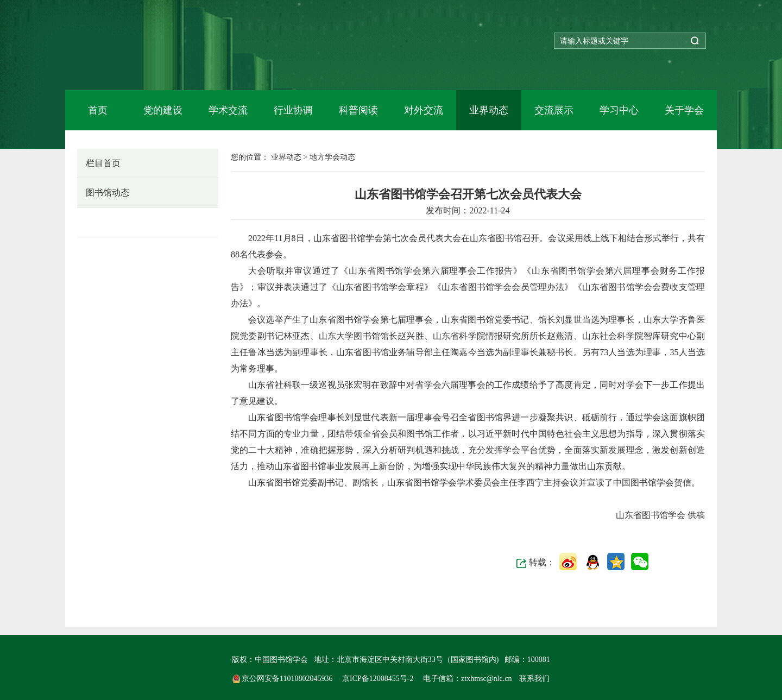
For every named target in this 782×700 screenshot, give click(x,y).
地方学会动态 (112, 222)
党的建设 (163, 110)
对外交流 (424, 110)
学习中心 (619, 110)
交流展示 (554, 110)
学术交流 (228, 110)
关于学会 (684, 110)
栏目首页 (103, 163)
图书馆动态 (108, 193)
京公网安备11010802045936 (283, 679)
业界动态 (489, 110)
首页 (98, 110)
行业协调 (293, 110)
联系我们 (534, 679)
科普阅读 (358, 110)
